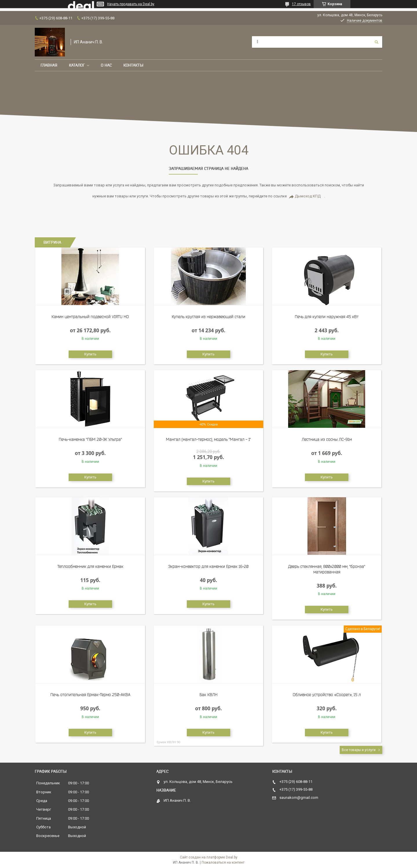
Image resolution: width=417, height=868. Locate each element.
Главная (49, 65)
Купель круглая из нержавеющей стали (209, 317)
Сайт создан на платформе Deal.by (209, 857)
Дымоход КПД (308, 196)
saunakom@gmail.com (299, 798)
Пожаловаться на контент (223, 863)
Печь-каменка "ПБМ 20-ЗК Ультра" (90, 439)
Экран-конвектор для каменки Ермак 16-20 (208, 566)
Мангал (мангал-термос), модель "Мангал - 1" (208, 439)
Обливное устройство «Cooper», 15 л (327, 695)
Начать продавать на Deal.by (131, 4)
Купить (90, 354)
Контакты (133, 65)
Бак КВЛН (209, 695)
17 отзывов (301, 4)
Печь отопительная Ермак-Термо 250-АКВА (90, 695)
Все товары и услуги (359, 750)
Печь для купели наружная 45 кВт (327, 317)
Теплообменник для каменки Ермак (90, 566)
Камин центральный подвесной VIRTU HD (90, 317)
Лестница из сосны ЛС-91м (327, 439)
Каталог (77, 65)
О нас (106, 65)
